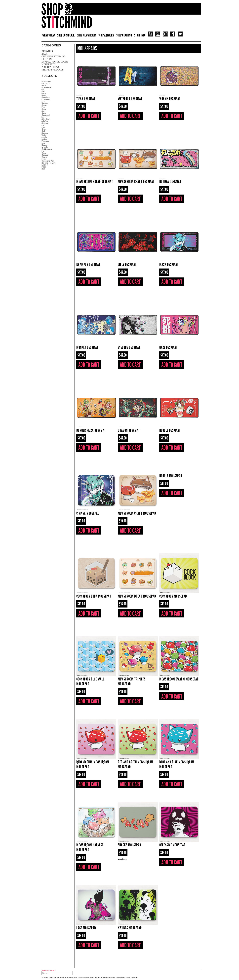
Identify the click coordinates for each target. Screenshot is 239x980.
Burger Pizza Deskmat (91, 430)
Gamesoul (46, 115)
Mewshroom (46, 81)
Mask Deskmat (169, 264)
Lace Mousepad (86, 928)
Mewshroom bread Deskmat (95, 182)
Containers (46, 97)
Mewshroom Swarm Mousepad (179, 679)
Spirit (43, 111)
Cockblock (46, 83)
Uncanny (45, 103)
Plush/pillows (51, 67)
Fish (43, 107)
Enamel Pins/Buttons (55, 62)
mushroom (46, 99)
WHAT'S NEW (49, 35)
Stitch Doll (45, 119)
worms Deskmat (170, 99)
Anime (44, 85)
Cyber (44, 129)
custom (44, 139)
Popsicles (45, 141)
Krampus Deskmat (88, 264)
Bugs (43, 95)
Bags (45, 54)
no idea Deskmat (170, 182)
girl (43, 89)
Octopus (45, 155)
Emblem (45, 165)
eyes (43, 127)
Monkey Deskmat (87, 347)
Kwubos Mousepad (130, 928)
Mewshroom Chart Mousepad (137, 513)
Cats (43, 91)
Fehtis (44, 159)
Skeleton (45, 123)
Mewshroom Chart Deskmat (136, 182)
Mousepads (48, 64)
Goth (43, 131)
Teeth (44, 135)
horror (44, 93)
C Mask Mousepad (88, 513)
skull (43, 169)
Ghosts (44, 105)
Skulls (44, 153)
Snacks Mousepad (129, 845)
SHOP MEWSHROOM (87, 35)
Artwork (47, 51)
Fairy (43, 151)
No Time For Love (49, 163)
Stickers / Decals (52, 70)
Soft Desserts (47, 149)
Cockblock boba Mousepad (94, 596)
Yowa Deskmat (86, 99)
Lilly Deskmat (127, 264)
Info (48, 970)
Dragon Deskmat (129, 430)
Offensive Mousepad (172, 845)
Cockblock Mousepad (173, 596)
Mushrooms (46, 87)
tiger (43, 143)
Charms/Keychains (53, 56)
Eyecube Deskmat (129, 347)
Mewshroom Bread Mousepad (137, 596)
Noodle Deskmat (170, 430)
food (43, 101)
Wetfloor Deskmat (130, 99)
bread (44, 117)
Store (52, 970)
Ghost (44, 109)
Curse (44, 113)
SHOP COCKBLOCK (66, 35)
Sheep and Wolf (48, 161)
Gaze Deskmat (168, 347)
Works (44, 970)
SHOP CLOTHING (124, 35)
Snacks (44, 157)
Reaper (44, 145)
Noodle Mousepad (171, 476)
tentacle (45, 147)
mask (44, 167)
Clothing (47, 59)
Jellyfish (45, 121)
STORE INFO (140, 35)
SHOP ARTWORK (106, 35)
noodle (44, 137)
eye (43, 125)
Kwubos (45, 133)
